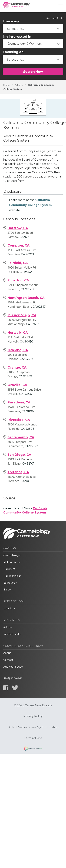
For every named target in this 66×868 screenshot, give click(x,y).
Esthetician (10, 583)
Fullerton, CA (18, 280)
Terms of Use (33, 738)
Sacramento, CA (21, 437)
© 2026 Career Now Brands (33, 705)
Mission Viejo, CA (22, 315)
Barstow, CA (18, 228)
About (7, 653)
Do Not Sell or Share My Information (33, 727)
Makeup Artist (12, 562)
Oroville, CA (17, 385)
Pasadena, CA (19, 402)
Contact (8, 660)
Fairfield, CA (18, 263)
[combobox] (33, 28)
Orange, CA (17, 368)
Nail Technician (12, 576)
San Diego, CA (19, 455)
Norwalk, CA (18, 333)
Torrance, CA (18, 472)
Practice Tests (12, 634)
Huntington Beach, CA (26, 298)
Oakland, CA (18, 350)
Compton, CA (19, 245)
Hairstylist (9, 569)
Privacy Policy (33, 716)
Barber (7, 590)
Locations (9, 608)
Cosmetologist (12, 555)
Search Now (33, 72)
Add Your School (13, 667)
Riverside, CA (19, 420)
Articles (8, 627)
